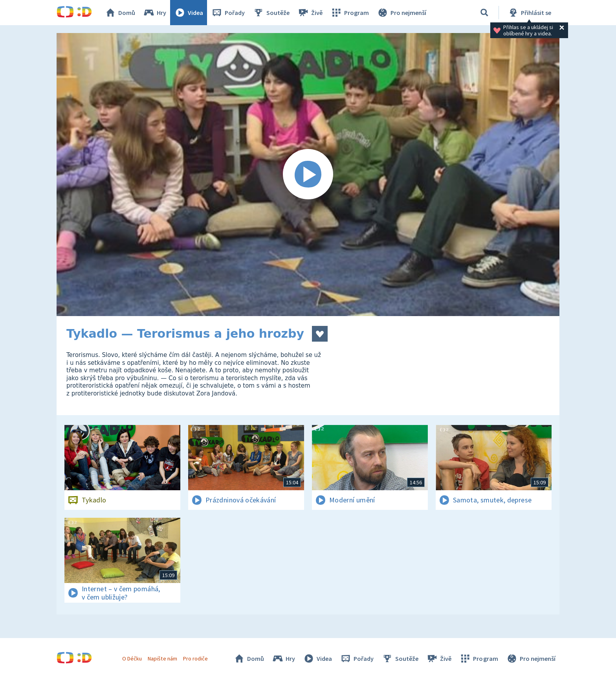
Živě (310, 13)
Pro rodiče (195, 658)
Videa (189, 13)
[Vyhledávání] (484, 13)
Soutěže (271, 13)
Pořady (228, 13)
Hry (155, 13)
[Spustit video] (308, 175)
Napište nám (162, 658)
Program (350, 13)
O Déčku (132, 658)
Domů (120, 13)
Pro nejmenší (401, 13)
